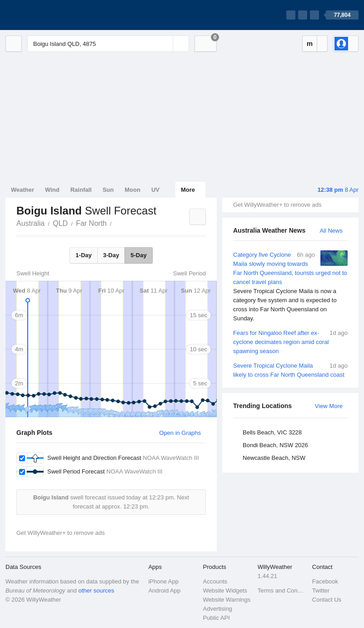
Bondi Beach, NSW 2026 (275, 445)
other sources (96, 591)
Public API (217, 618)
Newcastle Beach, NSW (274, 458)
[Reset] (165, 44)
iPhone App (163, 581)
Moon (132, 190)
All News (331, 231)
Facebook (325, 581)
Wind (52, 190)
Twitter (321, 591)
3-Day (111, 255)
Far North (91, 223)
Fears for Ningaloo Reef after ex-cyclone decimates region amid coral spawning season (290, 341)
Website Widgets (225, 591)
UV (155, 190)
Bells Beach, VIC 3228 (272, 432)
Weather (22, 190)
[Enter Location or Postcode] (108, 44)
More (188, 190)
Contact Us (327, 600)
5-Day (138, 255)
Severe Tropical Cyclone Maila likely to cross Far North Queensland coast (290, 370)
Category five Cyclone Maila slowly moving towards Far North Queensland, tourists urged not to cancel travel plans (290, 287)
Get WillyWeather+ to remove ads (277, 205)
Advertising (218, 609)
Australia (30, 223)
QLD (60, 223)
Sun (108, 190)
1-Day (83, 255)
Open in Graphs (180, 433)
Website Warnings (227, 600)
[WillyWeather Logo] (48, 15)
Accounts (215, 581)
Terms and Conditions (282, 591)
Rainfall (81, 190)
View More (329, 406)
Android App (164, 591)
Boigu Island (117, 223)
